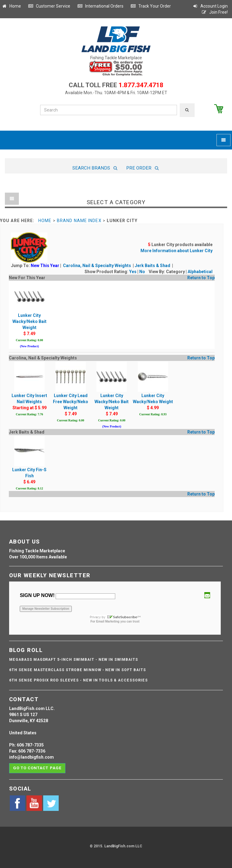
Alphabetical (200, 272)
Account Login (210, 6)
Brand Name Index (79, 221)
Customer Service (49, 6)
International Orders (100, 6)
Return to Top (201, 278)
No (142, 272)
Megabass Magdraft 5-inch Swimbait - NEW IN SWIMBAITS (74, 660)
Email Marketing (108, 621)
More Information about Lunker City (177, 251)
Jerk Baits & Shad (153, 266)
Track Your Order (151, 6)
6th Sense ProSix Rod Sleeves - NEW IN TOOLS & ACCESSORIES (78, 680)
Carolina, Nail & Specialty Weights (97, 266)
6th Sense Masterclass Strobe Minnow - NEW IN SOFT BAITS (78, 670)
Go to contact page (37, 768)
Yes (133, 272)
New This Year (45, 266)
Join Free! (215, 12)
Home (11, 6)
